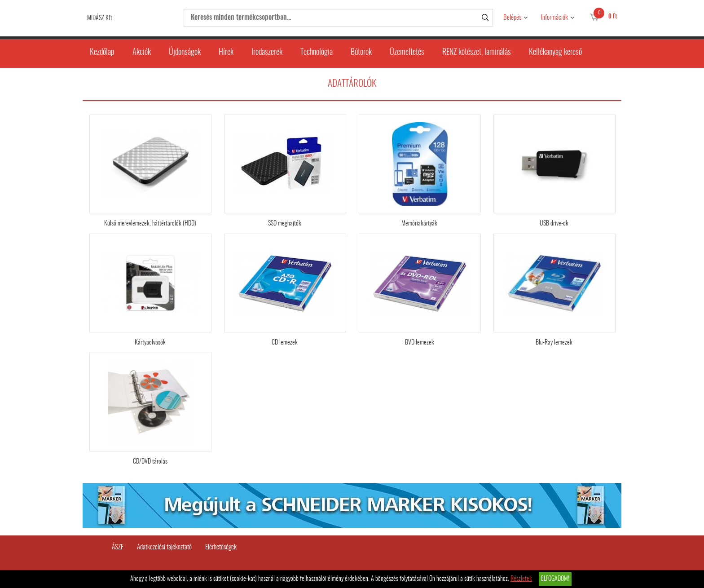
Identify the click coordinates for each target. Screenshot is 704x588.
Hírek (226, 53)
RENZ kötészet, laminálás (477, 53)
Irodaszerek (267, 53)
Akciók (142, 53)
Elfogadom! (555, 579)
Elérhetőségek (221, 547)
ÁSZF (118, 547)
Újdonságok (185, 53)
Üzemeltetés (407, 53)
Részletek (521, 579)
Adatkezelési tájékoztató (164, 547)
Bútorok (361, 53)
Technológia (317, 53)
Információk (554, 18)
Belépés (512, 18)
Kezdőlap (102, 53)
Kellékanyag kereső (555, 53)
